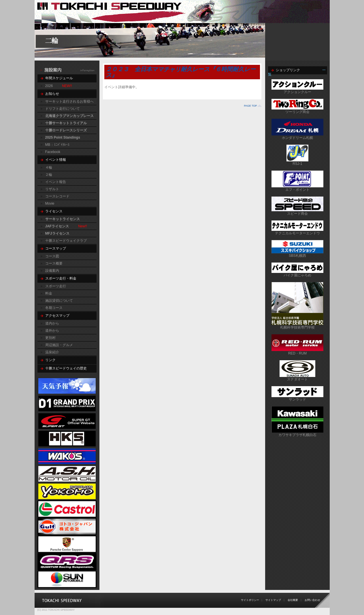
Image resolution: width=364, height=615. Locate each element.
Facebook (53, 152)
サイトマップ (273, 600)
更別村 (50, 338)
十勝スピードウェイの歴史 (66, 368)
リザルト (52, 189)
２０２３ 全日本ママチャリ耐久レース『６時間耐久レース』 (181, 72)
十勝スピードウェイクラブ (66, 241)
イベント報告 (56, 182)
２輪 (49, 175)
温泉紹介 (52, 352)
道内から (52, 323)
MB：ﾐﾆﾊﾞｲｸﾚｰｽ (57, 145)
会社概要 (293, 600)
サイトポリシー (250, 600)
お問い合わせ (312, 600)
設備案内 (52, 271)
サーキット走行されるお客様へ (69, 101)
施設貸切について (59, 301)
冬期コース (54, 308)
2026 (49, 86)
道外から (52, 331)
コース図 (52, 256)
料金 (49, 293)
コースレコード (57, 196)
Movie (50, 203)
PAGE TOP (250, 106)
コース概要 (54, 263)
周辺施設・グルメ (59, 345)
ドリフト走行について (63, 109)
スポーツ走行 (56, 286)
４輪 (49, 167)
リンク (50, 360)
